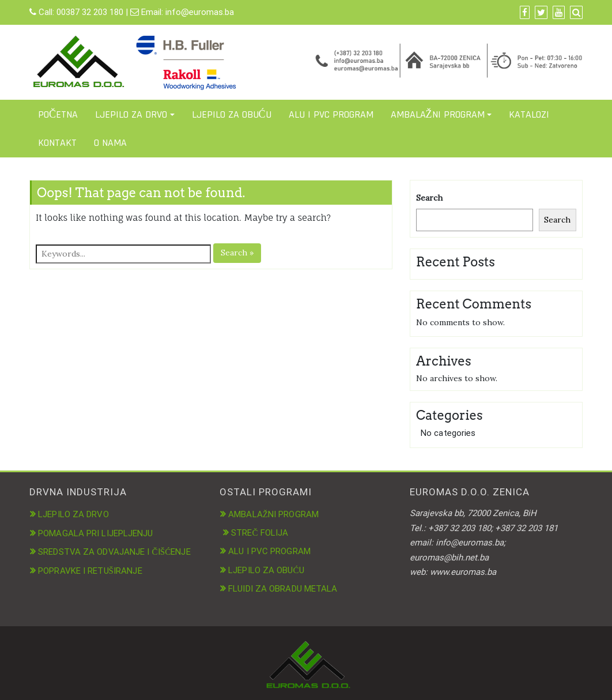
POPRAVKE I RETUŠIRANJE (90, 571)
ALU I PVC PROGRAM (331, 114)
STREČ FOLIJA (260, 533)
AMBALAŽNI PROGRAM (438, 114)
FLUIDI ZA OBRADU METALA (283, 589)
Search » (237, 253)
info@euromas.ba (200, 12)
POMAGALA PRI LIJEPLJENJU (95, 533)
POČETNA (58, 114)
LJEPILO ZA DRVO (131, 114)
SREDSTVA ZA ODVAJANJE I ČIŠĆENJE (114, 552)
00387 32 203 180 (90, 12)
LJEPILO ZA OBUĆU (232, 114)
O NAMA (110, 143)
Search (429, 198)
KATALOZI (529, 114)
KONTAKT (57, 143)
